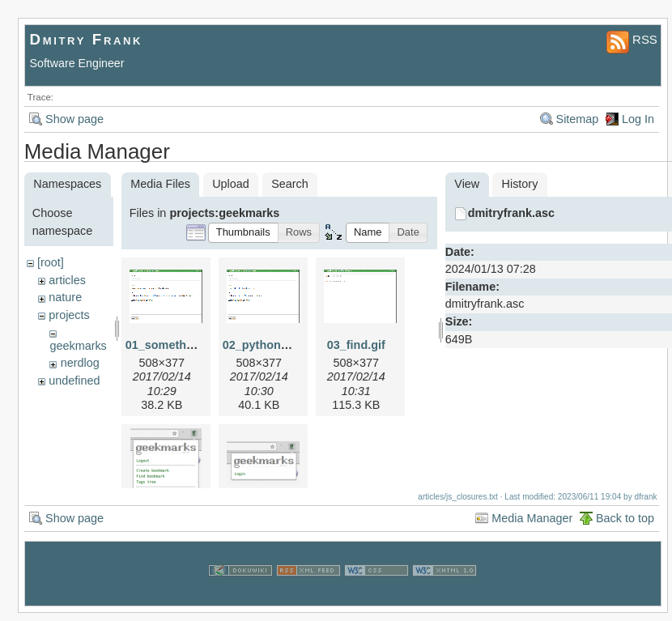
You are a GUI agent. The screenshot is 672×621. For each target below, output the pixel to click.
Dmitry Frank (87, 39)
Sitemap (578, 119)
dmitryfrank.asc (511, 213)
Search (290, 184)
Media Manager (532, 526)
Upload (231, 184)
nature (65, 297)
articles (67, 280)
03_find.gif (356, 345)
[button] (243, 233)
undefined (74, 381)
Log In (638, 119)
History (520, 184)
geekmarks (78, 346)
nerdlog (80, 363)
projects (69, 315)
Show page (74, 119)
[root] (51, 262)
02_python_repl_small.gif (293, 345)
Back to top (625, 526)
